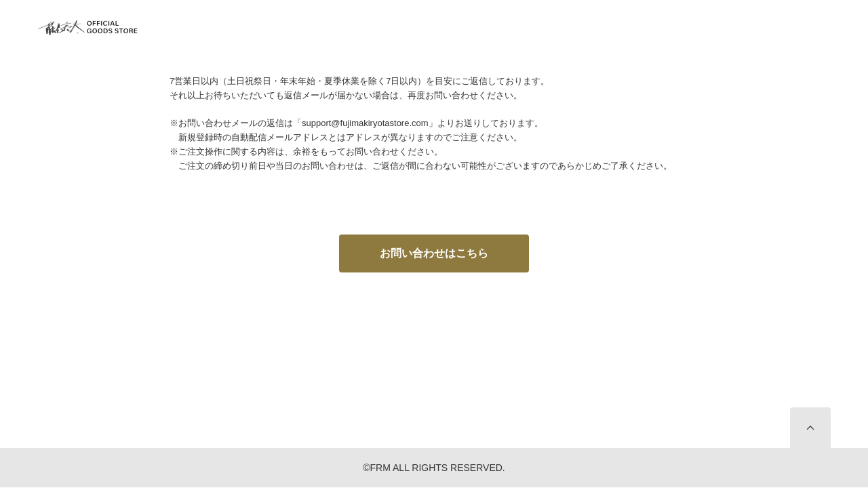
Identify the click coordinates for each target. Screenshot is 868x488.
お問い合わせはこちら (434, 253)
